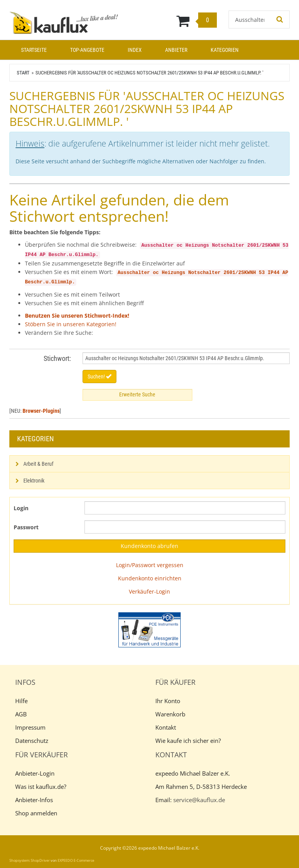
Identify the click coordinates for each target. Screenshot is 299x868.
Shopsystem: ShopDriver (30, 860)
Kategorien (225, 50)
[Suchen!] (280, 19)
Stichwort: (57, 358)
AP (285, 273)
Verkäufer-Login (149, 591)
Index (135, 50)
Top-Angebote (87, 50)
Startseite (34, 50)
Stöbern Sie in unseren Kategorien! (71, 324)
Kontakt (166, 727)
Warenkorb (170, 714)
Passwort (26, 527)
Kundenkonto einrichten (150, 578)
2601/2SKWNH (240, 273)
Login (21, 508)
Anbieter (176, 50)
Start (23, 73)
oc (156, 273)
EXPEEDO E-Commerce (76, 860)
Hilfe (21, 701)
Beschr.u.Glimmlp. (50, 282)
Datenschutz (32, 741)
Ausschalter (134, 273)
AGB (21, 714)
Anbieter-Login (35, 773)
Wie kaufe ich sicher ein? (188, 741)
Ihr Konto (168, 701)
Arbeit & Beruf (38, 464)
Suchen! (99, 377)
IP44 (274, 273)
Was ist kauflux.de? (41, 787)
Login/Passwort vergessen (150, 565)
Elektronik (34, 481)
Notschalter (204, 273)
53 (262, 273)
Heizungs (173, 273)
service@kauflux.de (199, 800)
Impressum (30, 727)
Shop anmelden (36, 813)
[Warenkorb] (174, 21)
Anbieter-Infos (34, 800)
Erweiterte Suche (137, 394)
